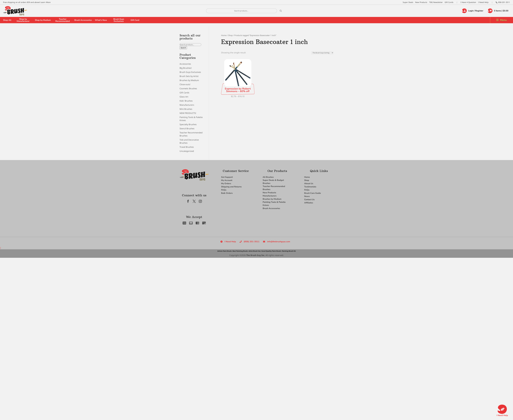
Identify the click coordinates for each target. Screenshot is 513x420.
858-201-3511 (504, 2)
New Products (421, 2)
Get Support (227, 177)
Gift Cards (449, 2)
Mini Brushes (186, 109)
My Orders (226, 184)
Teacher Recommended (63, 20)
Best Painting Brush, (240, 251)
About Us (309, 184)
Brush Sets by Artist (189, 76)
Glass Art (184, 97)
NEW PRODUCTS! (188, 113)
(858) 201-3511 (252, 242)
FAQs (224, 190)
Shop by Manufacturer (23, 20)
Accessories (185, 64)
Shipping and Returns (231, 187)
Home (224, 35)
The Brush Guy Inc (255, 255)
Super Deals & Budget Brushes (273, 182)
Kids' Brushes (186, 101)
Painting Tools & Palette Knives (274, 204)
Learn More (46, 2)
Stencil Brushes (187, 129)
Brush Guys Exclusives (119, 20)
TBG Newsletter (436, 2)
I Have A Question (468, 2)
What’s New (101, 20)
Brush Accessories (83, 20)
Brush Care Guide (313, 193)
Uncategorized (187, 151)
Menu (504, 20)
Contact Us (309, 200)
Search (183, 48)
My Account (227, 180)
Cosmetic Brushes (188, 88)
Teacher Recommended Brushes (274, 188)
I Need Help (483, 2)
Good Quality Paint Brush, (271, 251)
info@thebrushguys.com (279, 242)
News (307, 196)
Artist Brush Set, (255, 251)
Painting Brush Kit (289, 251)
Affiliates (309, 203)
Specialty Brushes (188, 124)
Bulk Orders (227, 193)
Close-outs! (185, 84)
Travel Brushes (187, 147)
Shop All (7, 20)
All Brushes (268, 177)
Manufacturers (187, 105)
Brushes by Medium (189, 80)
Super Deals (408, 2)
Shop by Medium (43, 20)
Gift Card (135, 20)
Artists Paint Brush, (225, 251)
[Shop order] (322, 53)
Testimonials (310, 187)
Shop (230, 35)
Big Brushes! (186, 68)
